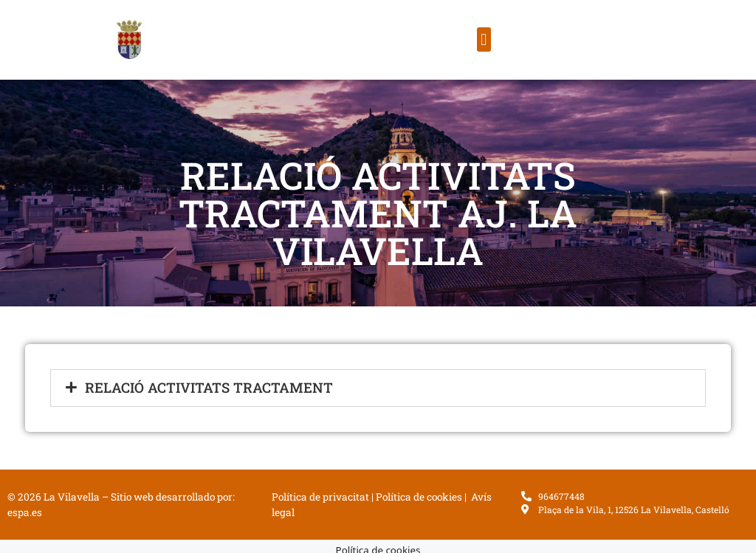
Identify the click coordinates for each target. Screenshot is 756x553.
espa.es (25, 512)
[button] (484, 39)
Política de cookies (419, 497)
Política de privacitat (320, 497)
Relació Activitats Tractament (209, 387)
